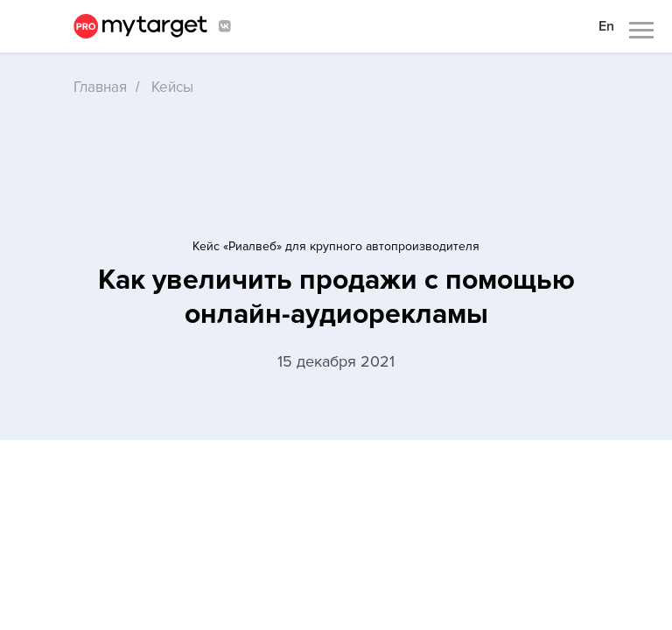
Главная (100, 87)
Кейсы (172, 87)
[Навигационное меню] (641, 31)
